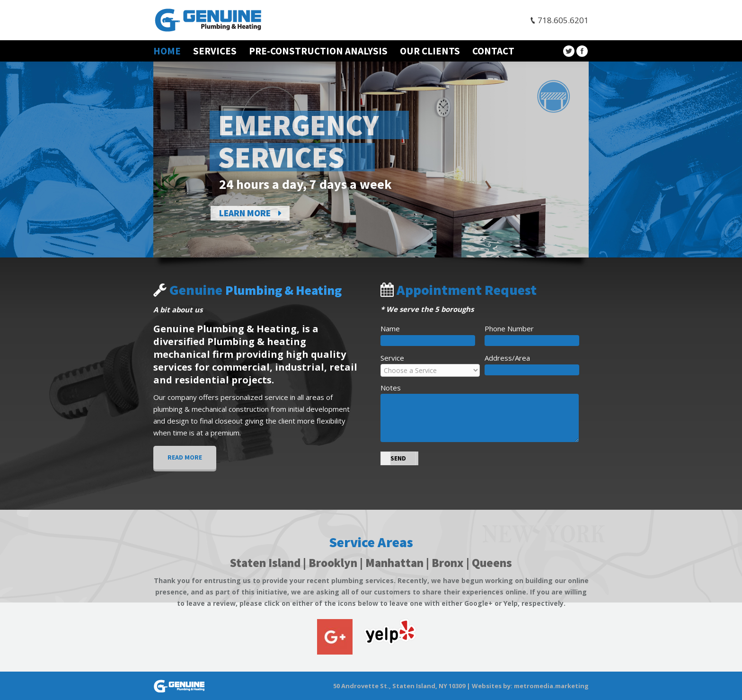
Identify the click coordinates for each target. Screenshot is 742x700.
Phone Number (509, 328)
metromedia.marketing (551, 686)
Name (390, 328)
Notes (391, 388)
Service (392, 358)
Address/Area (507, 358)
